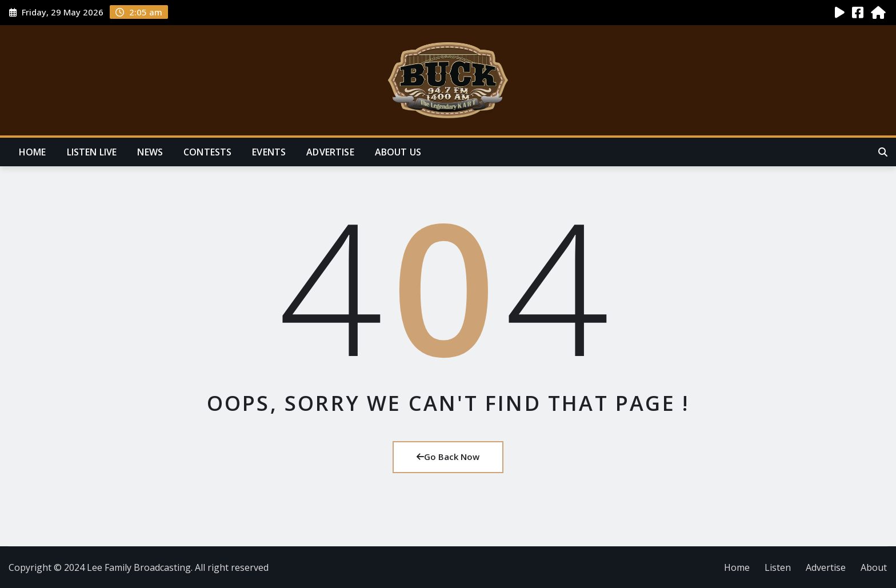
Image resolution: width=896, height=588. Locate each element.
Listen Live (92, 152)
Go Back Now (448, 457)
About (874, 567)
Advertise (330, 152)
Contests (207, 152)
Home (33, 152)
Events (269, 152)
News (150, 152)
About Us (398, 152)
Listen (778, 567)
